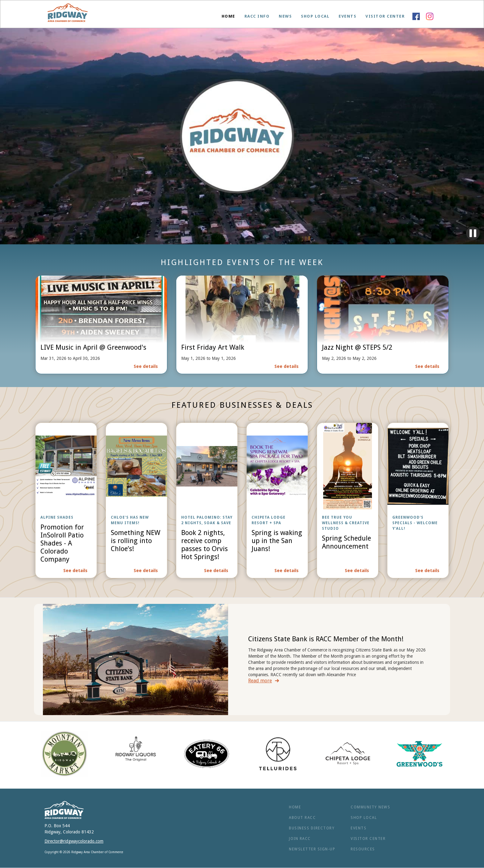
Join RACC (300, 839)
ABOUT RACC (302, 818)
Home (228, 16)
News (285, 16)
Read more (260, 681)
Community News (370, 807)
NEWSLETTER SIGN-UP (312, 849)
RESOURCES (363, 849)
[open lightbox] (66, 500)
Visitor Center (385, 16)
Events (347, 16)
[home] (68, 14)
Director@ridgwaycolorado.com (74, 841)
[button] (257, 16)
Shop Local (315, 16)
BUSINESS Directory (312, 828)
